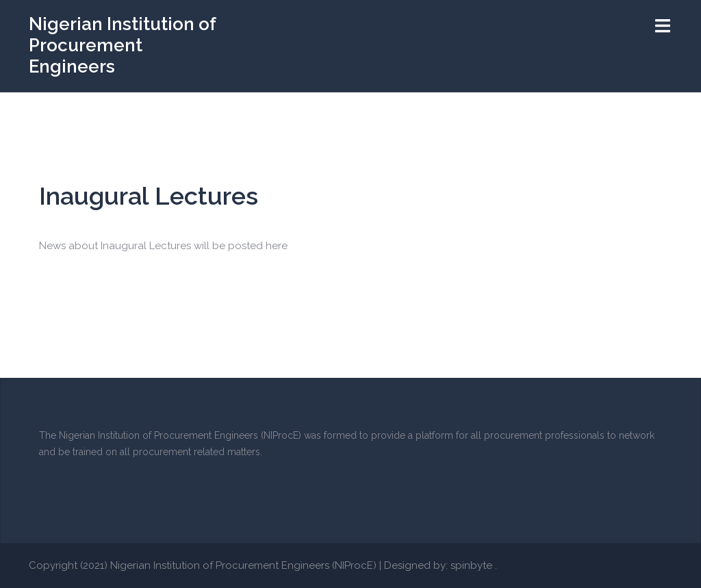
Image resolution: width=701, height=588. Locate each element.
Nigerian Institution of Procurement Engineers (122, 45)
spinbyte (471, 565)
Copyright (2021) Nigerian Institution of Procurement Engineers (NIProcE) (203, 565)
